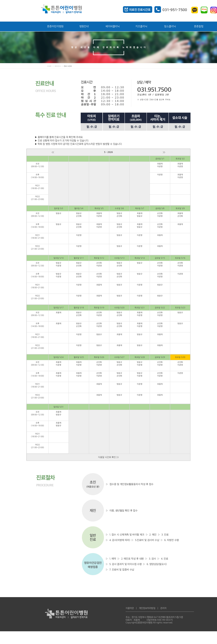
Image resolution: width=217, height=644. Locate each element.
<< (53, 152)
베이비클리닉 (113, 26)
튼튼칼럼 (199, 26)
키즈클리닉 (141, 26)
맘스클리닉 (170, 26)
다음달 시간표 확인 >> (108, 457)
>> (164, 152)
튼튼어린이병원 (55, 26)
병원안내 (84, 26)
